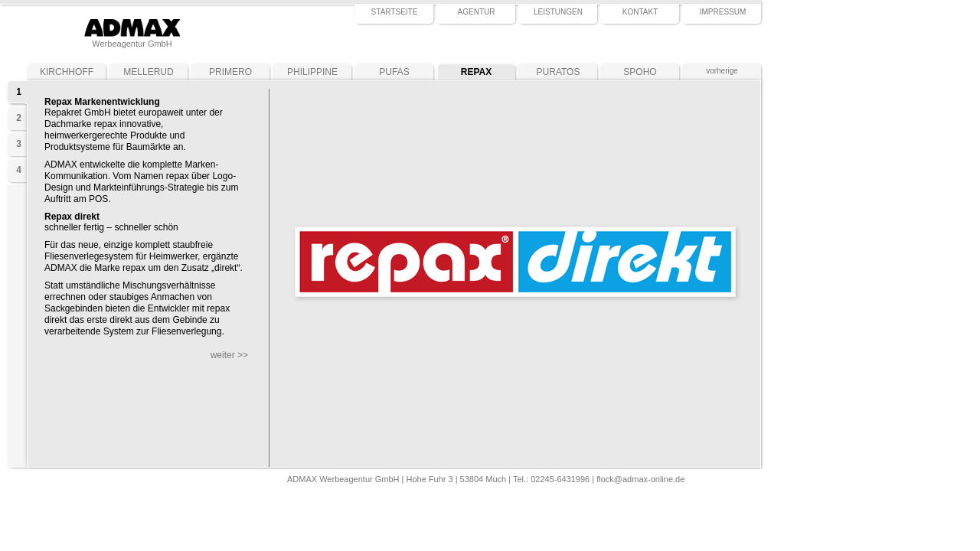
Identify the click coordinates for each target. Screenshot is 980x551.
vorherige (722, 71)
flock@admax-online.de (640, 479)
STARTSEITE (395, 12)
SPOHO (640, 72)
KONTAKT (640, 12)
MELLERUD (148, 72)
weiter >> (229, 355)
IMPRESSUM (723, 12)
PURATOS (559, 72)
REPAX (476, 72)
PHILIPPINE (312, 72)
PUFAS (394, 72)
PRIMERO (230, 72)
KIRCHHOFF (67, 72)
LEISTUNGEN (558, 12)
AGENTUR (477, 12)
